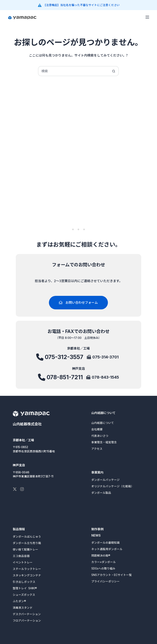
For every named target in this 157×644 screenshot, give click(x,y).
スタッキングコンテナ (27, 575)
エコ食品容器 (21, 556)
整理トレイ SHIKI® (25, 588)
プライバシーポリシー (105, 581)
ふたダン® (19, 601)
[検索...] (73, 71)
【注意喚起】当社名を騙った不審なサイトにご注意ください (81, 5)
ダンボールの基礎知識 (105, 543)
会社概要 (97, 429)
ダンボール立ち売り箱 (27, 543)
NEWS (96, 535)
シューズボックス (24, 595)
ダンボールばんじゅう (27, 537)
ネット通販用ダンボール (107, 549)
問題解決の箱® (101, 556)
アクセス (97, 449)
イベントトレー (23, 562)
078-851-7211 (65, 378)
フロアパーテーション (27, 621)
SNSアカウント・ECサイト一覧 (112, 575)
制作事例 (97, 529)
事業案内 (97, 472)
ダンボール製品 (101, 493)
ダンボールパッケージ (105, 480)
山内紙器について (103, 413)
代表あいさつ (100, 436)
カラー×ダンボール (104, 562)
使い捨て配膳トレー (25, 549)
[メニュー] (147, 17)
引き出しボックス (24, 582)
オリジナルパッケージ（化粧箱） (113, 486)
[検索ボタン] (114, 71)
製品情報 (19, 529)
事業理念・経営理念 (104, 442)
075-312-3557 (64, 359)
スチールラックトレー (27, 569)
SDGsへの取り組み (103, 568)
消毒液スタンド (23, 608)
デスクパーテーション (27, 614)
